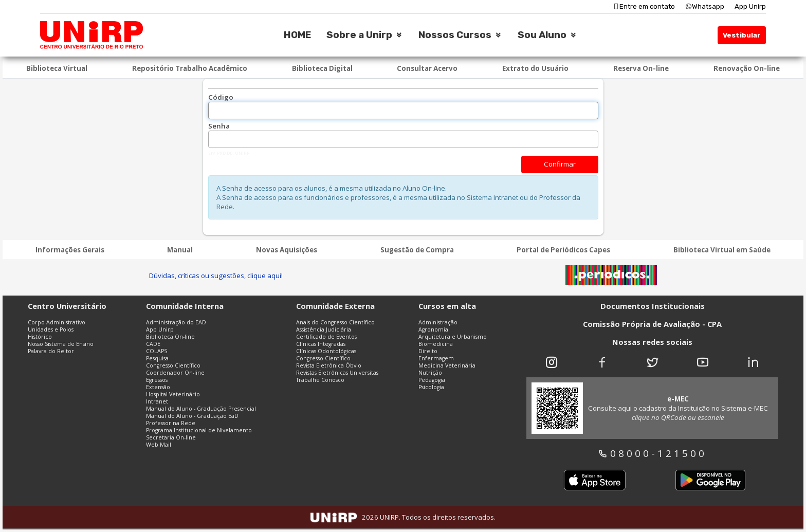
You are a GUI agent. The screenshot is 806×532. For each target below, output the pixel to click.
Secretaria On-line (171, 437)
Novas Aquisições (287, 250)
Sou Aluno (542, 35)
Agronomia (433, 329)
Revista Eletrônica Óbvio (329, 365)
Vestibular (742, 35)
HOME (297, 35)
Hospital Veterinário (173, 394)
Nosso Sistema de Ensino (61, 344)
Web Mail (159, 445)
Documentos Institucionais (653, 306)
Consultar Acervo (427, 68)
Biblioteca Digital (322, 68)
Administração (438, 322)
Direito (428, 351)
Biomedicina (436, 344)
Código (221, 97)
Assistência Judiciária (324, 329)
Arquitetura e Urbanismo (453, 337)
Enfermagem (436, 358)
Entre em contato (644, 6)
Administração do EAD (176, 322)
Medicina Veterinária (447, 365)
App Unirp (750, 6)
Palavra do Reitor (51, 351)
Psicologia (431, 387)
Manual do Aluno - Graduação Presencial (201, 409)
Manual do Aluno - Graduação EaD (192, 416)
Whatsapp (705, 6)
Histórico (40, 337)
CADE (153, 344)
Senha (219, 126)
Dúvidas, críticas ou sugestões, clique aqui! (216, 276)
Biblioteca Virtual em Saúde (722, 250)
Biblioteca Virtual (57, 68)
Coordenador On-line (175, 373)
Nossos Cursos (455, 35)
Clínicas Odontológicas (326, 351)
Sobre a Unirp (359, 35)
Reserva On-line (641, 68)
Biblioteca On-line (170, 337)
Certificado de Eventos (326, 337)
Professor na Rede (171, 423)
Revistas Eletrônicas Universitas (337, 373)
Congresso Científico (173, 365)
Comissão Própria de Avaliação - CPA (652, 324)
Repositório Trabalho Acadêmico (190, 68)
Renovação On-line (747, 68)
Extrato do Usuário (535, 68)
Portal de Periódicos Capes (563, 250)
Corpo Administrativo (57, 322)
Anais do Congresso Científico (335, 322)
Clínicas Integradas (321, 344)
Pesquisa (157, 358)
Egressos (157, 380)
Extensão (158, 387)
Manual (180, 250)
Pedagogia (432, 380)
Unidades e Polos (51, 329)
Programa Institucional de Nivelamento (199, 430)
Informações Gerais (70, 250)
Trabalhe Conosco (320, 380)
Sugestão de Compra (417, 250)
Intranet (157, 401)
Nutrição (430, 373)
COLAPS (157, 351)
